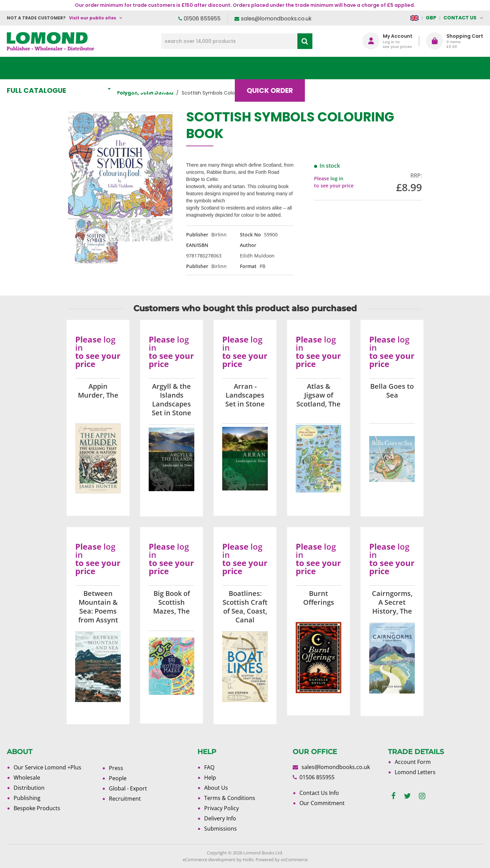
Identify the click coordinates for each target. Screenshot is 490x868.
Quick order (275, 68)
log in (337, 178)
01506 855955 (202, 19)
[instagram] (422, 796)
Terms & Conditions (230, 798)
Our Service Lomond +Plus (47, 767)
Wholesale (27, 778)
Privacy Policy (222, 808)
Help (210, 778)
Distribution (29, 788)
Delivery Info (220, 818)
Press (116, 768)
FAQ (209, 767)
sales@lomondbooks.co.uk (276, 19)
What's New (158, 68)
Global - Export (128, 788)
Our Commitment (322, 803)
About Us (382, 68)
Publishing (27, 798)
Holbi (248, 859)
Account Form (413, 762)
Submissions (220, 829)
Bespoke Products (37, 808)
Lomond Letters (415, 772)
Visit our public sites (93, 18)
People (118, 778)
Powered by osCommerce (282, 859)
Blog (332, 68)
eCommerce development (209, 859)
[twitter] (407, 796)
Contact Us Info (319, 793)
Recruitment (125, 799)
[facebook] (394, 796)
